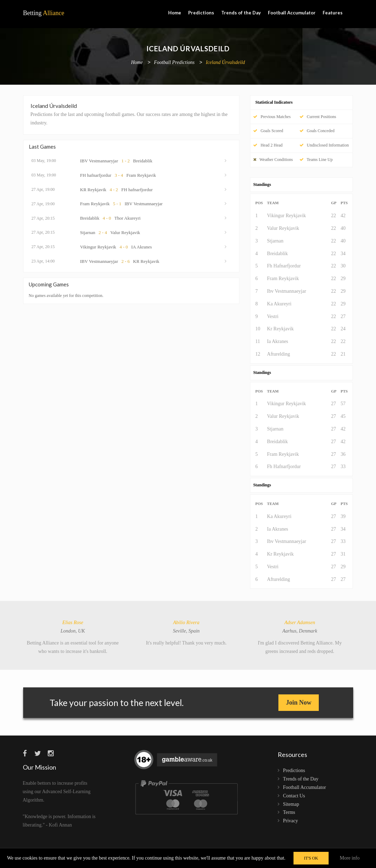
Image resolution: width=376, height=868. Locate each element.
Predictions (201, 13)
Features (333, 13)
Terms (289, 812)
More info (350, 858)
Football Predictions (174, 63)
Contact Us (294, 796)
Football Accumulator (292, 13)
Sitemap (291, 804)
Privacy (291, 821)
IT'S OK (311, 858)
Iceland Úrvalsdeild (225, 63)
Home (175, 13)
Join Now (299, 702)
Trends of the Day (241, 13)
